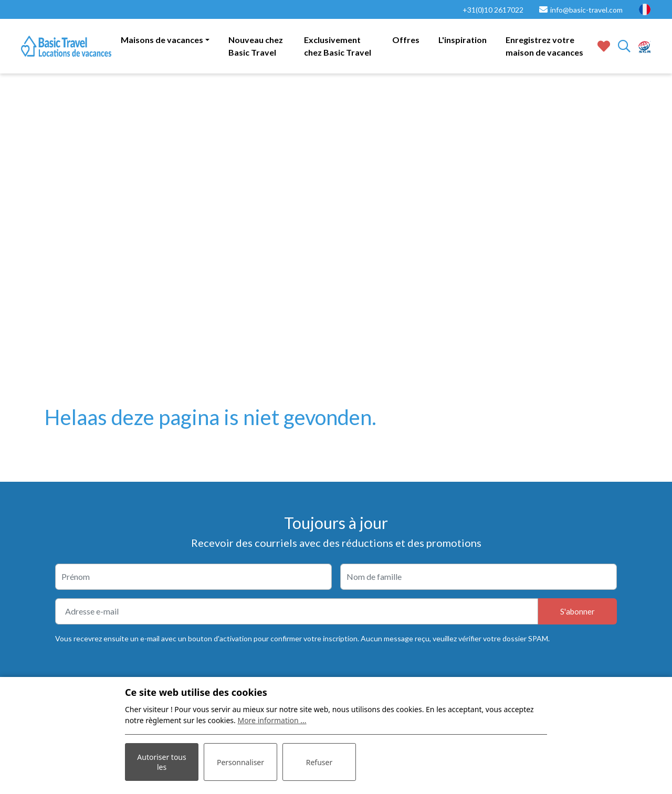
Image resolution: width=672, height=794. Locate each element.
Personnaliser (240, 762)
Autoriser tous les (161, 762)
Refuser (319, 762)
